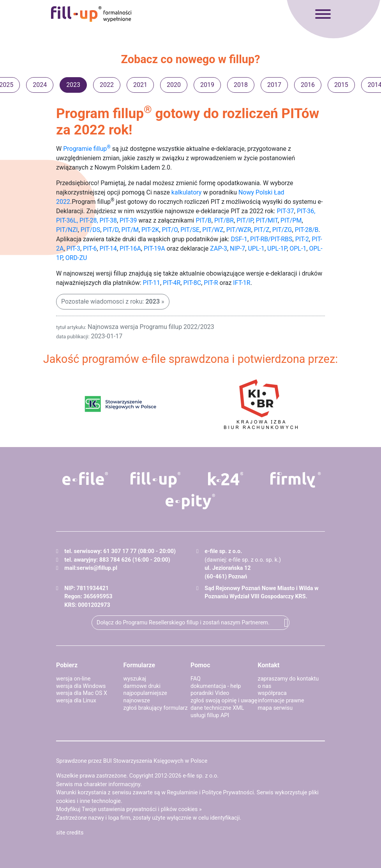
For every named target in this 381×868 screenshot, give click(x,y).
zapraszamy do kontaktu (288, 679)
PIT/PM (291, 220)
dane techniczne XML (217, 708)
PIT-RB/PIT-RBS (271, 239)
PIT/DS (90, 230)
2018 (241, 85)
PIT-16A (130, 248)
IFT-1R (242, 283)
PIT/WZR (239, 230)
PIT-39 (128, 220)
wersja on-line (73, 679)
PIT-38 (108, 220)
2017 (274, 85)
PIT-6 (90, 248)
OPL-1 (298, 248)
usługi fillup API (210, 715)
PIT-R (211, 283)
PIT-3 (73, 248)
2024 (40, 85)
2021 (140, 85)
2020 (174, 85)
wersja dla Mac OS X (82, 693)
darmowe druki (142, 686)
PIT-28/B (307, 230)
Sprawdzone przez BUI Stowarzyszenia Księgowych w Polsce (132, 761)
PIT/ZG (282, 230)
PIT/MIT (267, 220)
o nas (265, 686)
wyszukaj (135, 679)
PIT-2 (302, 239)
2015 (341, 85)
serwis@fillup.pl (97, 568)
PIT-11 (152, 283)
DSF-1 (239, 239)
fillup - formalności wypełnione (91, 14)
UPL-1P (277, 248)
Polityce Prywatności (228, 793)
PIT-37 (285, 211)
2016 (308, 85)
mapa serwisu (275, 708)
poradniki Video (210, 693)
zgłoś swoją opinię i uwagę (224, 701)
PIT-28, (89, 220)
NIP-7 (237, 248)
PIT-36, (306, 211)
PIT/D (111, 230)
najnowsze (137, 701)
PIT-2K (150, 230)
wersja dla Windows (81, 686)
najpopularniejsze (145, 693)
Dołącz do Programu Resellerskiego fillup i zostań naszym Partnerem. (183, 623)
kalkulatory (187, 192)
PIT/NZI (67, 230)
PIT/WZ (213, 230)
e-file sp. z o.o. (201, 776)
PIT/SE (190, 230)
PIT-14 (108, 248)
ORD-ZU (76, 258)
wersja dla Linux (76, 701)
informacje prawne (281, 701)
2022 (107, 85)
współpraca (272, 693)
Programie (87, 149)
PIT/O (170, 230)
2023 (73, 85)
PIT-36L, (67, 220)
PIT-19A (154, 248)
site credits (70, 833)
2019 (207, 85)
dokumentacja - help (216, 686)
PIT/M (130, 230)
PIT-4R (172, 283)
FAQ (196, 679)
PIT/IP (245, 220)
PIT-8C (192, 283)
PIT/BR (224, 220)
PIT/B (203, 220)
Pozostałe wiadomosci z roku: (110, 301)
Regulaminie (183, 793)
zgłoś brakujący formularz (156, 708)
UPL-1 (256, 248)
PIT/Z (262, 230)
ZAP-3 (219, 248)
